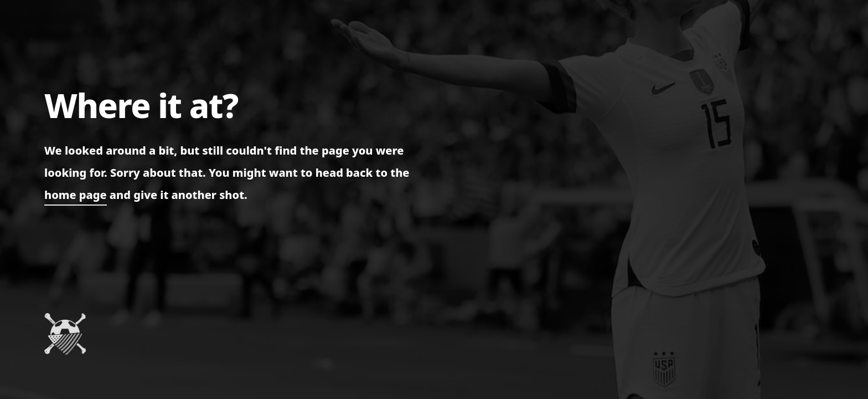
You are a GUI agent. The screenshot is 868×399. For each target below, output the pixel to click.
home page (76, 195)
